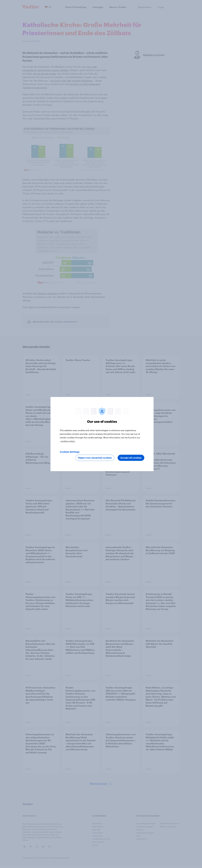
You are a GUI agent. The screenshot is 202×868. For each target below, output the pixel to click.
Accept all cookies (131, 458)
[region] (102, 434)
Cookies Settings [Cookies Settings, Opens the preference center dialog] (70, 452)
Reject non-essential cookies (95, 458)
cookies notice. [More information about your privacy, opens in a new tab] (68, 441)
